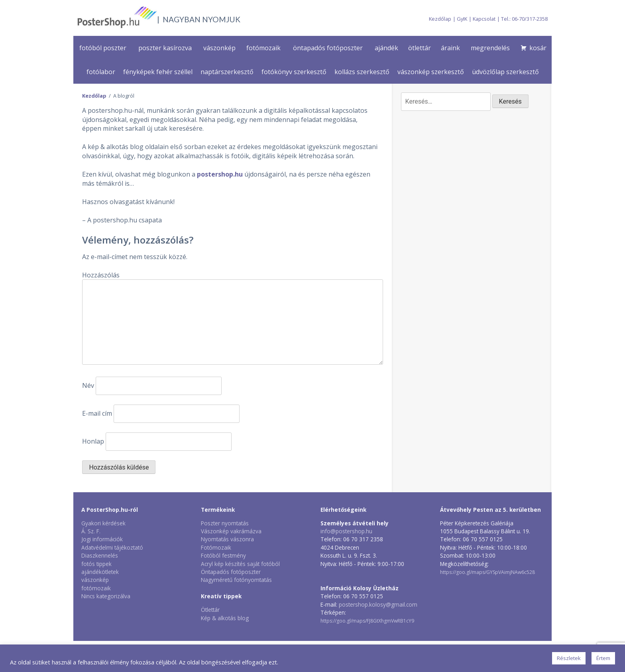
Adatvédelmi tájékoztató (112, 547)
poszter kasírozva (165, 48)
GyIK (462, 19)
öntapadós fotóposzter (328, 48)
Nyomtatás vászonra (227, 539)
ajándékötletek (100, 572)
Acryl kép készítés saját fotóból (240, 564)
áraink (450, 48)
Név (88, 385)
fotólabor (101, 72)
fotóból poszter (103, 48)
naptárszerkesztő (227, 72)
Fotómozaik (216, 547)
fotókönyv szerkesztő (294, 72)
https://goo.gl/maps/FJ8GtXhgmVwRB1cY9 (367, 621)
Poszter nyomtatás (225, 523)
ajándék (386, 48)
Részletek (569, 658)
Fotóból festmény (223, 555)
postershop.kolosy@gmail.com (378, 604)
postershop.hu (220, 174)
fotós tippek (96, 564)
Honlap (93, 441)
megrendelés (490, 48)
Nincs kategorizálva (106, 596)
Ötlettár (210, 610)
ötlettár (420, 48)
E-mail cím (97, 413)
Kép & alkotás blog (225, 618)
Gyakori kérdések (103, 523)
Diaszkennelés (100, 555)
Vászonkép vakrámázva (231, 531)
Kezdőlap (440, 19)
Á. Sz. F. (91, 531)
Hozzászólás (101, 275)
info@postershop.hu (346, 531)
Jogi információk (102, 539)
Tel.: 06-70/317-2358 (524, 19)
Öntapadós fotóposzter (231, 572)
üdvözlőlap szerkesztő (505, 72)
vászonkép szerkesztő (431, 72)
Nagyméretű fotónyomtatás (236, 580)
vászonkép (219, 48)
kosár (538, 48)
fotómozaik (263, 48)
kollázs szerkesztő (362, 72)
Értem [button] (603, 658)
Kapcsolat (484, 19)
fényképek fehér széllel (158, 72)
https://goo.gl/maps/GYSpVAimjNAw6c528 (487, 572)
